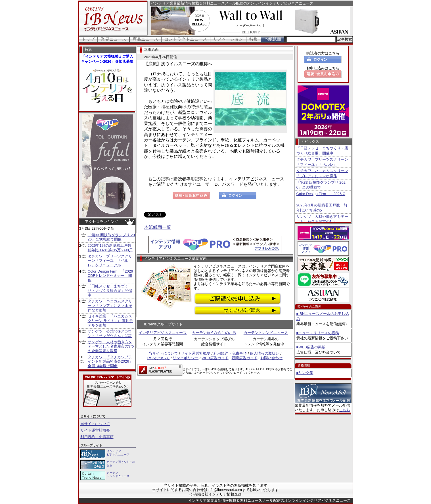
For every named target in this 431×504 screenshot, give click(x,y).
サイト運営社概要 (95, 430)
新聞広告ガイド (245, 358)
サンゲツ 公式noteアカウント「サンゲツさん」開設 (110, 333)
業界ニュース (114, 39)
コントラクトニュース (186, 39)
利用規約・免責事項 (97, 437)
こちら (345, 410)
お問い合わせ (271, 358)
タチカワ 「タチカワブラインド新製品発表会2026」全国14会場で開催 (110, 361)
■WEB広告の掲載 (311, 347)
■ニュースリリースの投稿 (318, 333)
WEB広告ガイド (215, 358)
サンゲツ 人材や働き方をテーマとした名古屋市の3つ (322, 219)
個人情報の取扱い (265, 353)
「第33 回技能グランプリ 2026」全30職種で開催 (111, 237)
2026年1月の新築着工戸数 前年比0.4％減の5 (322, 208)
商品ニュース (145, 39)
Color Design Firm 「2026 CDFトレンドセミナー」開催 (110, 276)
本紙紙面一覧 (158, 227)
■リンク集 (305, 373)
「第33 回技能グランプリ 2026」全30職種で (321, 185)
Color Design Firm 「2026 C (321, 194)
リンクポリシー (186, 358)
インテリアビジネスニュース (163, 333)
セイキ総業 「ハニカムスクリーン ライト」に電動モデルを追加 (110, 321)
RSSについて (159, 358)
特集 (254, 39)
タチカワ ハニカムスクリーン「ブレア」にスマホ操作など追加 (110, 306)
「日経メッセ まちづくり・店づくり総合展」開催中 (110, 290)
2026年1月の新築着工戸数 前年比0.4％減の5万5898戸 (111, 248)
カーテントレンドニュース (266, 333)
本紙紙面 (273, 39)
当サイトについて (95, 424)
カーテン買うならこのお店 (214, 333)
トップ (88, 39)
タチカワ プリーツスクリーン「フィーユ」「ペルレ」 (322, 162)
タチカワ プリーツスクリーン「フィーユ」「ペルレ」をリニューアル (110, 261)
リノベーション (228, 39)
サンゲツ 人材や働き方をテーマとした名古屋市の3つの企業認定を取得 (111, 346)
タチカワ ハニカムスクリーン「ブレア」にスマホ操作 (322, 173)
